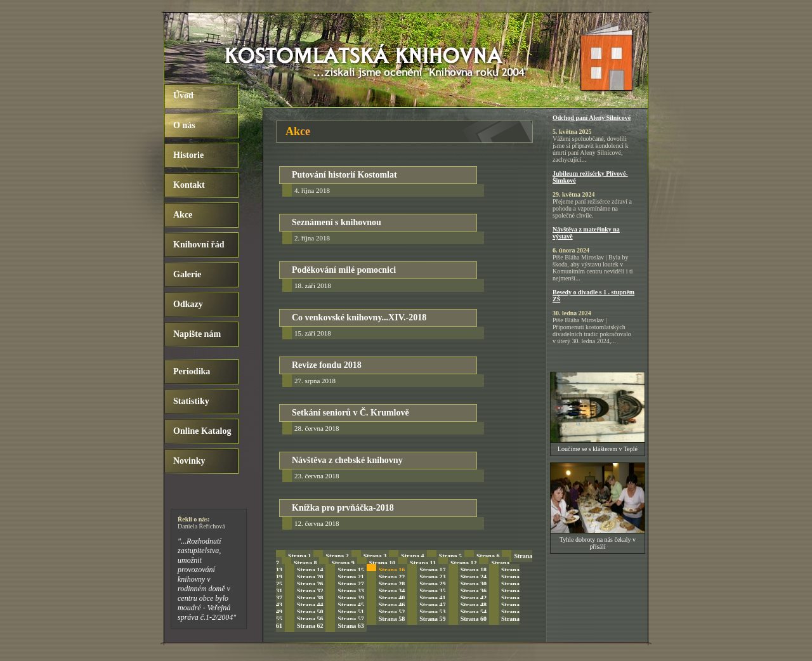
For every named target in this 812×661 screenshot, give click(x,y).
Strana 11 (423, 563)
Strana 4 (412, 556)
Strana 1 (299, 556)
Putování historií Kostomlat (344, 175)
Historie (188, 155)
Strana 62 (310, 626)
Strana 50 (310, 612)
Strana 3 (375, 556)
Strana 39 (350, 598)
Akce (183, 215)
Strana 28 (392, 584)
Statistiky (191, 401)
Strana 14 (310, 570)
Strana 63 (350, 626)
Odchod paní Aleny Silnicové (592, 118)
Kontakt (189, 185)
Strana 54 (474, 612)
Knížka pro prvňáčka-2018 (343, 508)
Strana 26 (310, 584)
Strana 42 (474, 598)
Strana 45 (350, 605)
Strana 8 (305, 563)
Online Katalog (202, 431)
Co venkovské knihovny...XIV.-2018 (359, 317)
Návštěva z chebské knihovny (347, 460)
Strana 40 (392, 598)
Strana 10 (382, 563)
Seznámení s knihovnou (337, 222)
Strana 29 (432, 584)
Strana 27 (350, 584)
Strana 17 (432, 570)
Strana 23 (432, 577)
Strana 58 (392, 619)
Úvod (183, 95)
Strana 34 (392, 591)
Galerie (187, 274)
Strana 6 (488, 556)
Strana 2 (337, 556)
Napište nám (197, 334)
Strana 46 (392, 605)
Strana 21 (350, 577)
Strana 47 (432, 605)
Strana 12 (463, 563)
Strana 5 (450, 556)
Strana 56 (310, 619)
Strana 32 (310, 591)
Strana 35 (432, 591)
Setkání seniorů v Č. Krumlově (350, 413)
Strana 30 (474, 584)
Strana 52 (392, 612)
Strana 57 (350, 619)
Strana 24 (474, 577)
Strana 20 (310, 577)
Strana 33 (350, 591)
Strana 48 (474, 605)
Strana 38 (310, 598)
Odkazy (188, 304)
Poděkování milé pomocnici (344, 270)
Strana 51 (350, 612)
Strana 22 (392, 577)
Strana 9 (343, 563)
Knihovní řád (199, 245)
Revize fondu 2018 (327, 365)
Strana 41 (432, 598)
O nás (184, 125)
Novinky (189, 461)
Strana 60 (474, 619)
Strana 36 (474, 591)
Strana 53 (432, 612)
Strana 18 (474, 570)
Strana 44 (310, 605)
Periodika (192, 371)
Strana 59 (432, 619)
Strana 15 (350, 570)
